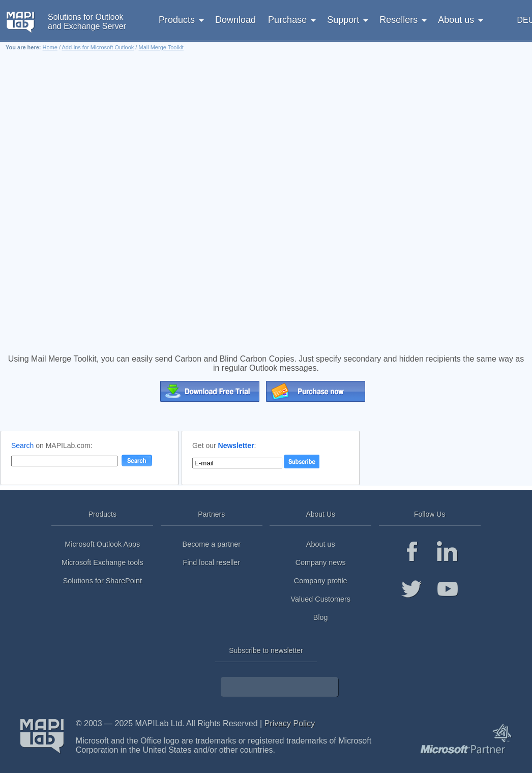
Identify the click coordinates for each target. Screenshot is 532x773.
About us (321, 544)
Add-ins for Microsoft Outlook (98, 47)
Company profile (321, 581)
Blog (321, 617)
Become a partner (212, 544)
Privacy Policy (290, 723)
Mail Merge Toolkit (161, 47)
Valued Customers (321, 599)
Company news (321, 562)
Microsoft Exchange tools (102, 562)
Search (22, 445)
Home (50, 47)
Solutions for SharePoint (102, 581)
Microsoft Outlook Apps (102, 544)
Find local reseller (211, 562)
